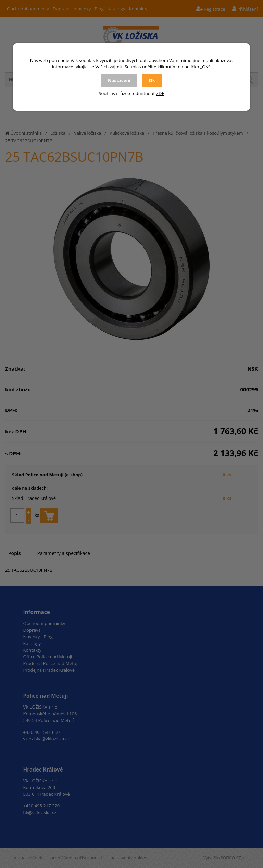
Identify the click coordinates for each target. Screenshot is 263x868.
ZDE (160, 93)
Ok (152, 80)
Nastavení (119, 80)
